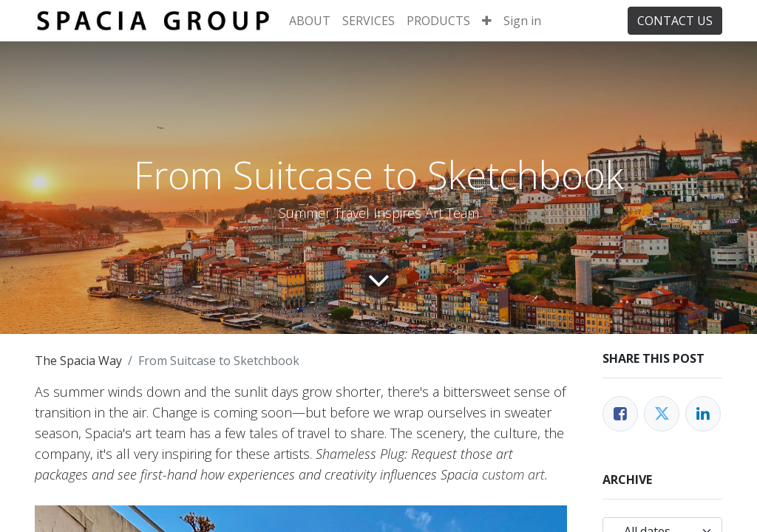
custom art (513, 474)
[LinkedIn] (703, 414)
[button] (487, 21)
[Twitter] (662, 414)
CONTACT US (675, 21)
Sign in (522, 21)
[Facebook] (620, 414)
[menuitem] (310, 21)
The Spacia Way (78, 361)
